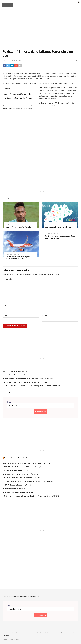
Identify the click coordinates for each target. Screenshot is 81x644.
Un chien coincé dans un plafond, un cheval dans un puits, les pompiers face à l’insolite (32, 386)
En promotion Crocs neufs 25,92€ (14, 489)
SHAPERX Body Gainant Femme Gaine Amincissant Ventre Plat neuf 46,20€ (28, 481)
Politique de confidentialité (36, 633)
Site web (45, 315)
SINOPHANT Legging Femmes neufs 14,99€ (17, 485)
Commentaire (8, 279)
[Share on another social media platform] (20, 66)
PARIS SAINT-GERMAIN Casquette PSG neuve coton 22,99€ (22, 467)
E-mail (5, 315)
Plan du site (6, 635)
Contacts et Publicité (68, 633)
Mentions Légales (53, 633)
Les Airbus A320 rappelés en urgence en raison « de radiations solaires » (28, 379)
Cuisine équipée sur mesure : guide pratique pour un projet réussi (25, 382)
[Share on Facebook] (4, 66)
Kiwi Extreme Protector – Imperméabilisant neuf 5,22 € (21, 478)
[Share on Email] (16, 66)
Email (9, 402)
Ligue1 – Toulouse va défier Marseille (17, 94)
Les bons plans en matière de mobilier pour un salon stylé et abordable (27, 463)
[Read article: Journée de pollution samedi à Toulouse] (60, 215)
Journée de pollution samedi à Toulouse (18, 98)
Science (48, 225)
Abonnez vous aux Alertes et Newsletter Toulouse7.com (21, 596)
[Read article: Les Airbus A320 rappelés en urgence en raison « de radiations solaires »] (21, 245)
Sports (8, 225)
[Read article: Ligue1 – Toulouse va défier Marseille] (21, 215)
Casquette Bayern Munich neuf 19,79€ (15, 470)
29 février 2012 (7, 60)
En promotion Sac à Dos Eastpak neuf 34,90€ (18, 492)
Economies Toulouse (12, 254)
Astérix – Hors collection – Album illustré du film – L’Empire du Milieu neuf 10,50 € (31, 496)
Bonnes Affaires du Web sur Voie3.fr (16, 458)
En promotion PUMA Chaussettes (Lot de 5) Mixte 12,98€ (22, 474)
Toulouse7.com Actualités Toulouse (13, 633)
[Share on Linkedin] (12, 66)
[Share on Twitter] (8, 66)
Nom (5, 306)
